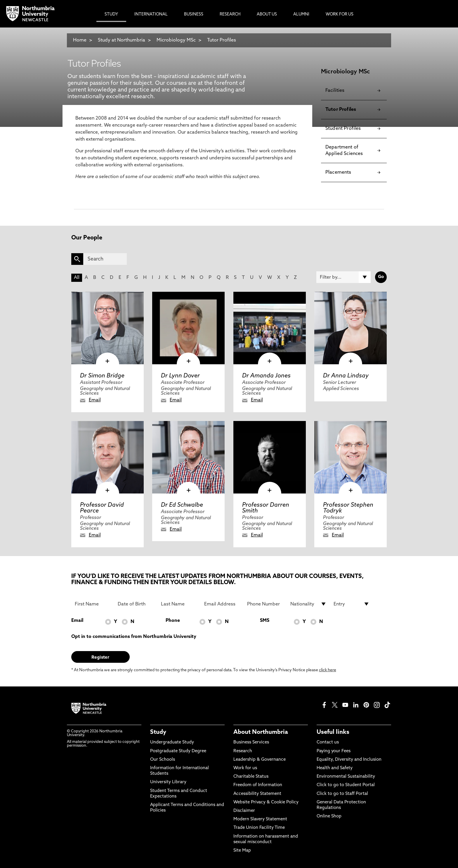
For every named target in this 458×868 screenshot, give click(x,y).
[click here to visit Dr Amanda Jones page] (270, 328)
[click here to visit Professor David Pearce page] (107, 457)
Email (95, 400)
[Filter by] (343, 277)
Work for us (245, 768)
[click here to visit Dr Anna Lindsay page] (351, 328)
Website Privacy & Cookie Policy (266, 802)
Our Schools (163, 760)
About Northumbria (261, 732)
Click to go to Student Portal (346, 785)
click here (328, 670)
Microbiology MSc (176, 40)
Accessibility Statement (257, 794)
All (77, 278)
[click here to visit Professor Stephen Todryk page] (351, 457)
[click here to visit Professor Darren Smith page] (270, 457)
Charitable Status (251, 777)
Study (158, 732)
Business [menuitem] (194, 14)
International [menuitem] (151, 14)
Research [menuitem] (230, 14)
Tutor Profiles (222, 40)
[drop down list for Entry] (352, 604)
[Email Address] (222, 604)
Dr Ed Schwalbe (182, 505)
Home (80, 40)
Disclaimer (244, 811)
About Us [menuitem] (267, 14)
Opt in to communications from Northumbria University (134, 637)
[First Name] (93, 604)
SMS (265, 621)
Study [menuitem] (111, 14)
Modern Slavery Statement (260, 819)
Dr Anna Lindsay (346, 376)
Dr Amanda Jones (266, 376)
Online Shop (329, 816)
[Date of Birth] (136, 604)
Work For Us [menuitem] (340, 14)
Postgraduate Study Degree (178, 751)
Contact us (328, 742)
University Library (168, 782)
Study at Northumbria (122, 40)
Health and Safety (335, 768)
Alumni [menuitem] (301, 14)
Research (243, 751)
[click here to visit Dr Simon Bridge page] (107, 328)
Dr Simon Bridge (102, 376)
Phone (173, 621)
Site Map (242, 851)
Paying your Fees (334, 751)
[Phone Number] (265, 604)
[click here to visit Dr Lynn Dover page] (188, 328)
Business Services (251, 742)
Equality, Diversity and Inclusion (349, 760)
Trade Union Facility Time (259, 828)
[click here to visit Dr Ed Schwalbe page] (188, 457)
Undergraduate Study (172, 742)
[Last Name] (179, 604)
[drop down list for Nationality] (308, 604)
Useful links (333, 732)
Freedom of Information (258, 785)
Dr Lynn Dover (180, 376)
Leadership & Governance (260, 760)
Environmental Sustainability (346, 777)
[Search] (105, 259)
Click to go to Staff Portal (342, 794)
